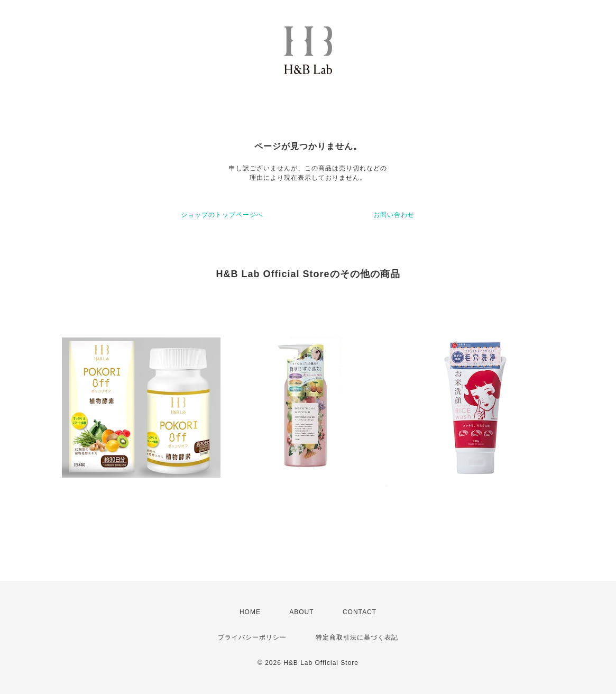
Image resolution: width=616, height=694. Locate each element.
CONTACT (360, 612)
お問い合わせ (394, 215)
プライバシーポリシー (252, 637)
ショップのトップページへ (222, 215)
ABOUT (301, 612)
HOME (250, 612)
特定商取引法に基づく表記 (357, 637)
